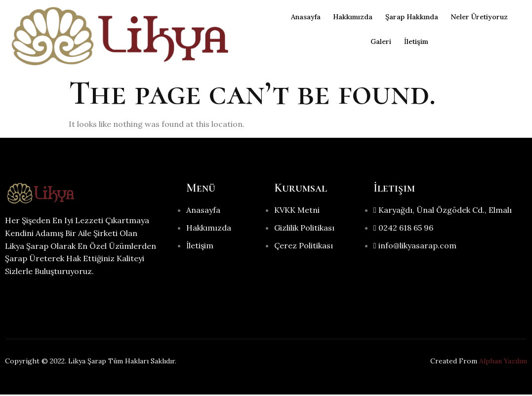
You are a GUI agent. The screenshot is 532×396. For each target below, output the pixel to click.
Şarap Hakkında (412, 17)
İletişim (418, 42)
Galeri (378, 42)
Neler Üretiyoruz (487, 17)
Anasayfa (296, 17)
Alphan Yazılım (503, 362)
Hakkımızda (348, 17)
